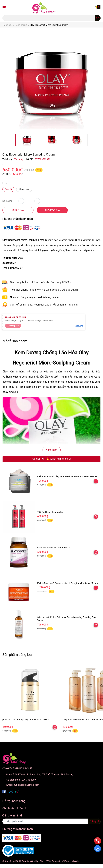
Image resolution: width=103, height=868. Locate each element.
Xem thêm (52, 450)
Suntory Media (72, 861)
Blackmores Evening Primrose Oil (53, 548)
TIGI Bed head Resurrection (51, 512)
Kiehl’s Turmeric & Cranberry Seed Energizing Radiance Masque (68, 583)
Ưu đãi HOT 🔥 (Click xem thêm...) (52, 459)
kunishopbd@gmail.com (26, 785)
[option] (27, 140)
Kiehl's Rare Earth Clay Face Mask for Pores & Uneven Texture (67, 476)
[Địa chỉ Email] (51, 821)
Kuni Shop (10, 861)
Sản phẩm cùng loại (17, 655)
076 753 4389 (29, 780)
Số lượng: (8, 201)
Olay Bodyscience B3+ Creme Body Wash (83, 720)
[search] (98, 18)
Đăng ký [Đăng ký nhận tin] (94, 821)
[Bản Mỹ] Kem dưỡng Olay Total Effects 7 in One (26, 720)
